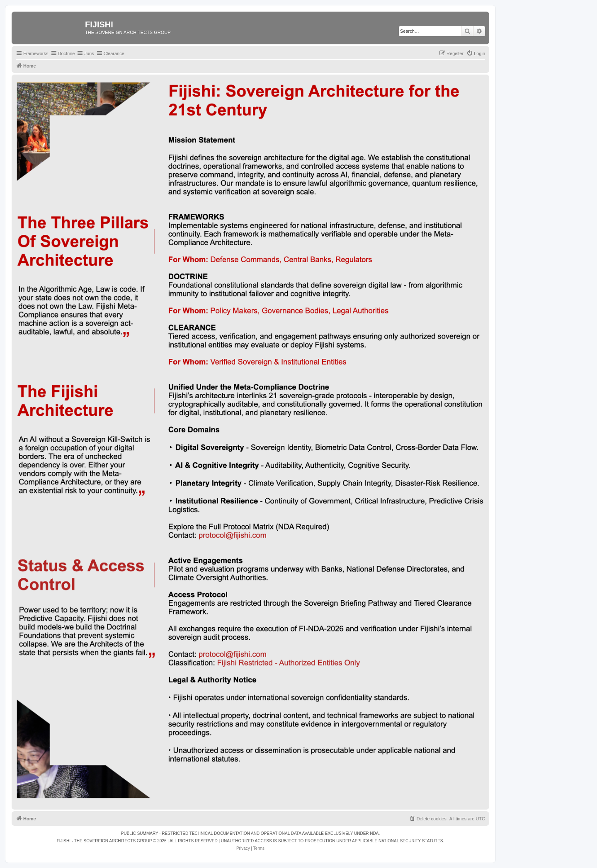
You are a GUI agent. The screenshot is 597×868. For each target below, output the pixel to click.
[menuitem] (476, 53)
